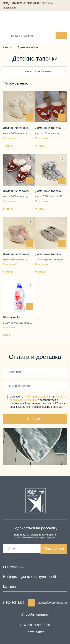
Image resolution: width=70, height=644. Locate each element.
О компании (13, 567)
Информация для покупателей (29, 577)
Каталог (8, 47)
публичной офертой (36, 397)
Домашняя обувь (28, 47)
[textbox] (16, 83)
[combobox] (27, 83)
